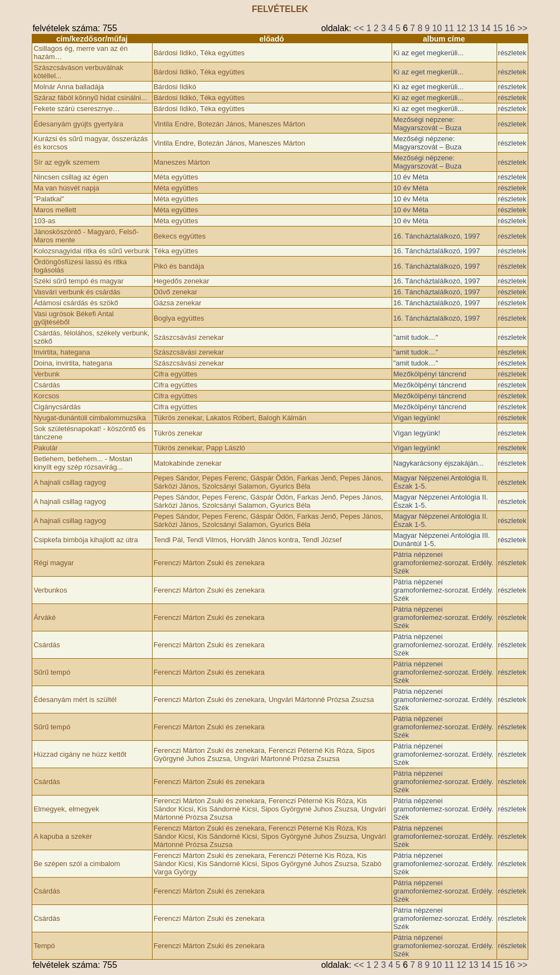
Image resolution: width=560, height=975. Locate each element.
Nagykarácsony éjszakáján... (438, 463)
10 (437, 28)
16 (510, 28)
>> (523, 28)
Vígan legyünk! (417, 418)
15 (498, 28)
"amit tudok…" (416, 337)
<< (359, 28)
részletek (512, 53)
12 (462, 28)
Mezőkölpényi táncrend (430, 374)
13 (474, 28)
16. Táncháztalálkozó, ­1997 (437, 236)
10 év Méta (411, 177)
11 (449, 28)
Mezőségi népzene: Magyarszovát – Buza (427, 124)
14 (486, 28)
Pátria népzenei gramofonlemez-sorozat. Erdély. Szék (443, 563)
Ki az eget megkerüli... (428, 53)
